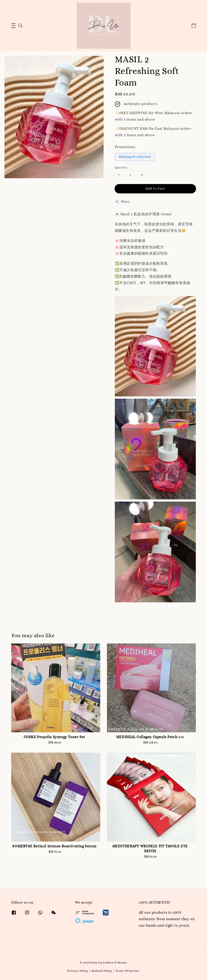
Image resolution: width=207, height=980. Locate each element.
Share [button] (122, 202)
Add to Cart (155, 188)
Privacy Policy (78, 971)
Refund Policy (102, 971)
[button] (13, 26)
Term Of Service (128, 971)
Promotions (125, 147)
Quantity (121, 167)
